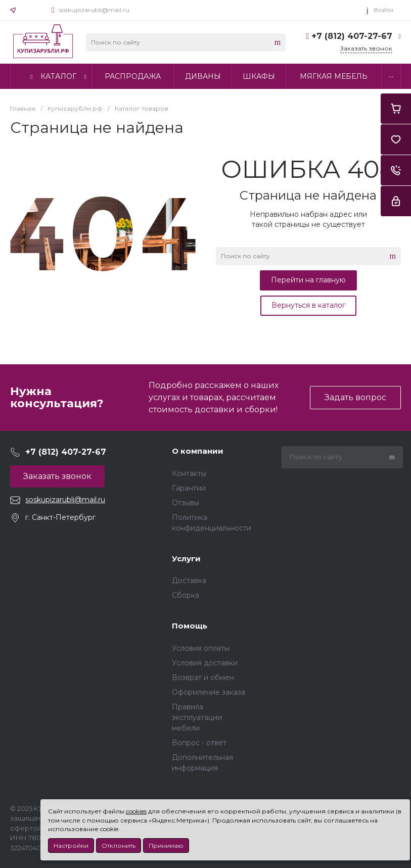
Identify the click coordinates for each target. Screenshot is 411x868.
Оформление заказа (209, 692)
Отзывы (186, 503)
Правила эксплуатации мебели (197, 717)
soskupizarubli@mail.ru (94, 10)
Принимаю (166, 846)
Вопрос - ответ (199, 743)
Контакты (189, 473)
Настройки (71, 846)
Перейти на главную (308, 280)
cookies (136, 811)
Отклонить (119, 846)
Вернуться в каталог (308, 305)
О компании (198, 451)
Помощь (190, 626)
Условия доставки (205, 663)
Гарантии (189, 488)
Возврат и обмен (203, 678)
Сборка (186, 595)
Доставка (189, 581)
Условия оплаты (201, 648)
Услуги (186, 559)
